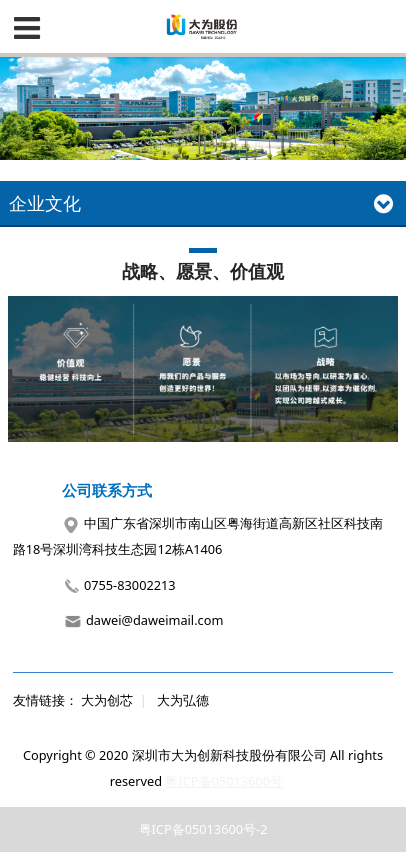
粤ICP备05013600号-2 (203, 829)
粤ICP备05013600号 (224, 781)
